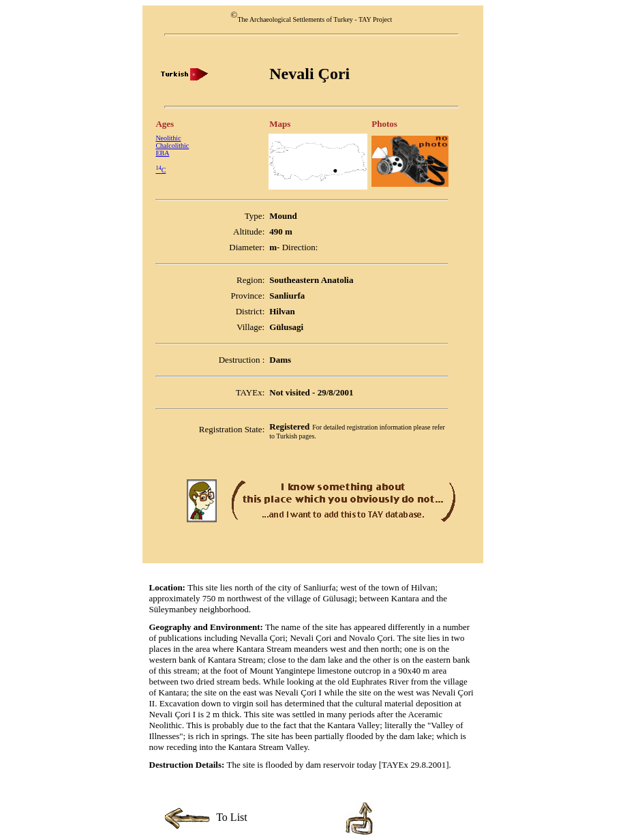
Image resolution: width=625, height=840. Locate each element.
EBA (162, 153)
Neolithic (168, 138)
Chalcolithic (172, 146)
